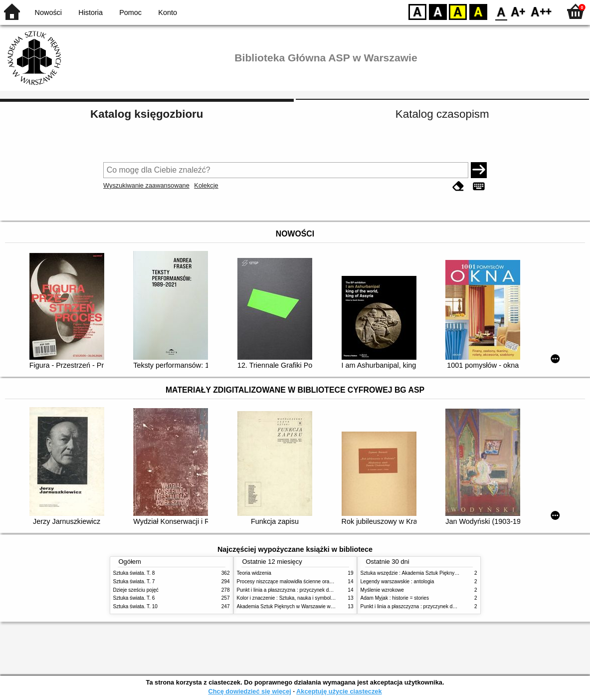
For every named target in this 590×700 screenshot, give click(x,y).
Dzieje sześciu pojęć (136, 590)
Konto (168, 12)
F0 (501, 11)
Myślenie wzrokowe (382, 590)
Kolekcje (206, 185)
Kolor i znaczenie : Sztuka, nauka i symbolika (287, 598)
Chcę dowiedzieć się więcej (249, 691)
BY (478, 11)
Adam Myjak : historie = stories (395, 598)
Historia (91, 12)
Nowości (48, 12)
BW (438, 11)
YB (458, 11)
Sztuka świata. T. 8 (134, 573)
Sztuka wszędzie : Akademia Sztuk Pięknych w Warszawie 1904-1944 (438, 573)
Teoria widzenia (254, 573)
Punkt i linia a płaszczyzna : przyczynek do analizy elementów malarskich (318, 590)
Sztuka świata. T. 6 (134, 598)
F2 (541, 11)
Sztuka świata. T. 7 (134, 582)
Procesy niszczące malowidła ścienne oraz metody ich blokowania (311, 582)
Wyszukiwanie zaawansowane (146, 185)
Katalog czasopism (442, 114)
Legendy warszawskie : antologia (397, 582)
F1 (518, 11)
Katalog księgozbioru (147, 114)
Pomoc (130, 12)
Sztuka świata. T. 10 (135, 606)
